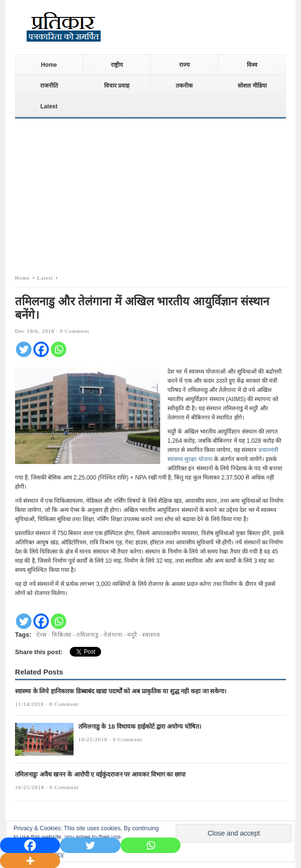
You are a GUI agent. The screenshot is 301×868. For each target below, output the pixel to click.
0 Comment (75, 331)
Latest (49, 106)
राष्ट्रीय (117, 65)
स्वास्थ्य (151, 635)
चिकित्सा (62, 635)
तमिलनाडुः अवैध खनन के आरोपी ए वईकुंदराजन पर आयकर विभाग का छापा (100, 774)
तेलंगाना (113, 635)
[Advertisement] (150, 194)
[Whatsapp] (59, 349)
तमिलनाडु (88, 635)
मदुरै (132, 635)
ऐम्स (42, 635)
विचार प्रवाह (117, 86)
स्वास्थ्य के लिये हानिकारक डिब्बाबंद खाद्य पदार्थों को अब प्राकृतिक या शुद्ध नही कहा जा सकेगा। (121, 691)
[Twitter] (24, 349)
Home (49, 65)
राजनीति (49, 86)
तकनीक (184, 86)
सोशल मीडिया (252, 86)
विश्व (252, 65)
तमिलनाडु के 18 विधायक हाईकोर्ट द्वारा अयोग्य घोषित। (140, 726)
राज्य (184, 65)
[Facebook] (41, 349)
